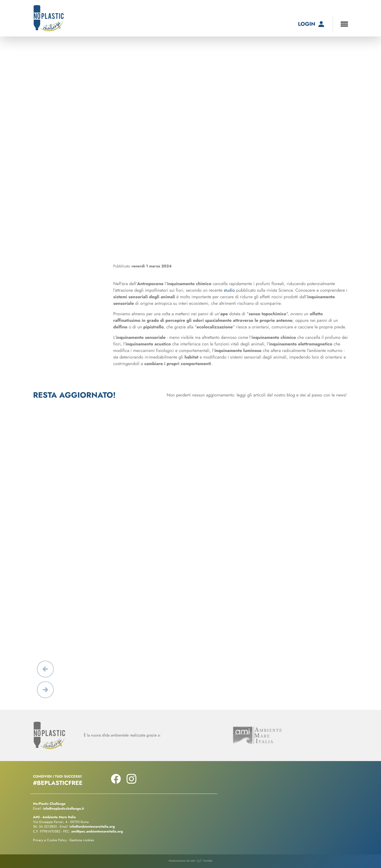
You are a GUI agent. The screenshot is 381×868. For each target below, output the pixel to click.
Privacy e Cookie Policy (50, 840)
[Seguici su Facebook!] (116, 782)
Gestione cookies (82, 840)
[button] (45, 669)
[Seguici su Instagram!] (131, 782)
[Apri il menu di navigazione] (344, 24)
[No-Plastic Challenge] (49, 18)
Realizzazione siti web (182, 861)
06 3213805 (48, 827)
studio (229, 290)
